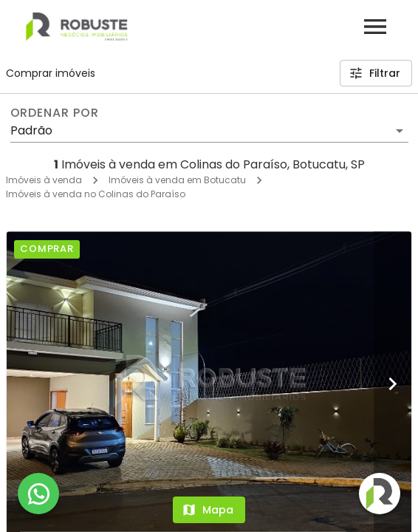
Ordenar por (55, 113)
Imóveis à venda (44, 180)
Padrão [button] (31, 130)
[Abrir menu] (375, 27)
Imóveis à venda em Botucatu (177, 180)
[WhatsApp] (38, 494)
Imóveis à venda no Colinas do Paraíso (96, 194)
